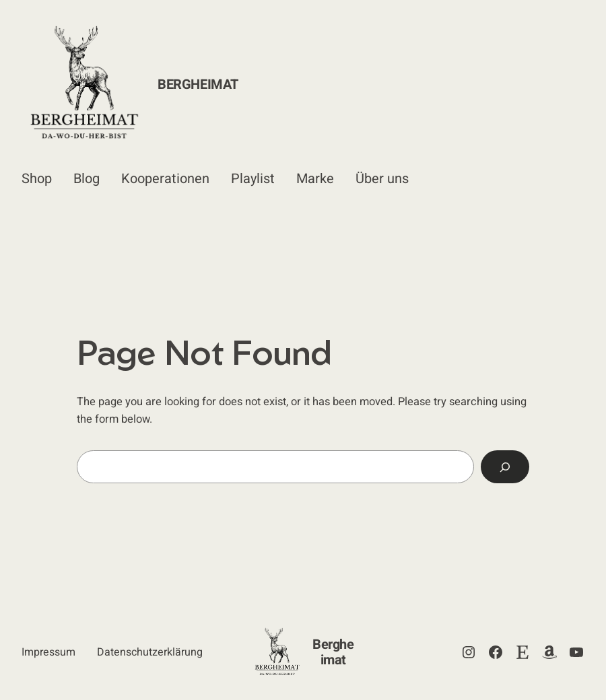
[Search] (505, 467)
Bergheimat (198, 84)
